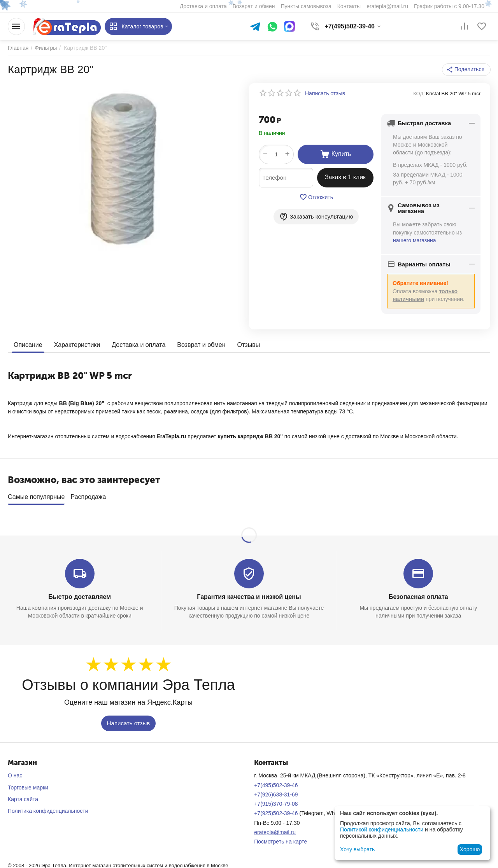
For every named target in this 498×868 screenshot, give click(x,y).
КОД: (419, 94)
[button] (466, 70)
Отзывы (249, 345)
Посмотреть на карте (281, 839)
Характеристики (77, 345)
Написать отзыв (129, 720)
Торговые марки (28, 785)
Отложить (316, 197)
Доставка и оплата (139, 345)
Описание (28, 345)
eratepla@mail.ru (275, 829)
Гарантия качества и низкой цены (249, 594)
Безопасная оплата (418, 594)
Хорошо (470, 849)
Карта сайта (23, 796)
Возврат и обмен (201, 345)
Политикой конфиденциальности (382, 829)
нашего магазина (415, 240)
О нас (15, 773)
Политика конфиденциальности (48, 808)
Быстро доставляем (80, 594)
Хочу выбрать (357, 849)
